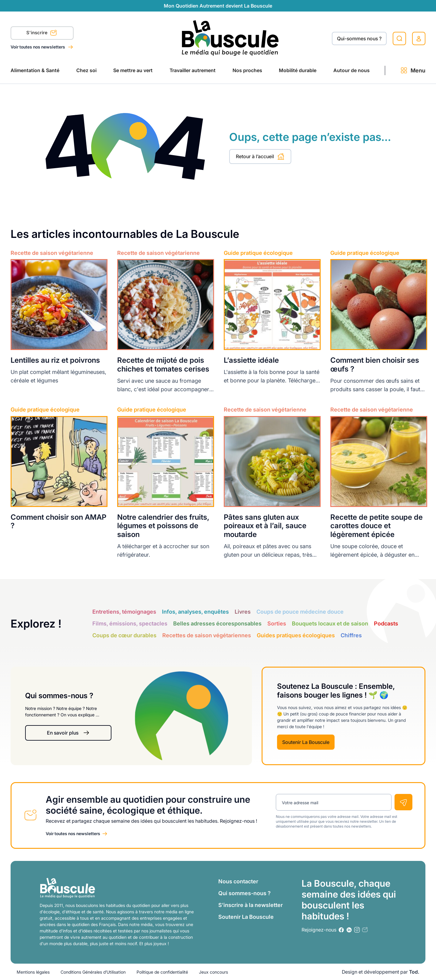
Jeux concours (213, 972)
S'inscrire (42, 34)
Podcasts (386, 623)
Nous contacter (238, 881)
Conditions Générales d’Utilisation (93, 972)
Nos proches (247, 70)
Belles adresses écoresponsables (217, 623)
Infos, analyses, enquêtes (195, 612)
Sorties (277, 623)
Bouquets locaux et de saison (330, 623)
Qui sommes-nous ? (244, 893)
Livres (243, 612)
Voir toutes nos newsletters (38, 47)
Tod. (414, 972)
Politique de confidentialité (162, 972)
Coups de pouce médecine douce (300, 612)
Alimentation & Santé (35, 70)
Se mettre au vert (133, 70)
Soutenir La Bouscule (306, 742)
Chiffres (351, 635)
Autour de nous (352, 70)
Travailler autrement (193, 70)
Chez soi (86, 70)
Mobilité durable (298, 70)
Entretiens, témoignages (124, 612)
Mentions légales (33, 972)
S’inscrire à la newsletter (251, 905)
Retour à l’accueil (260, 157)
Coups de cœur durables (124, 635)
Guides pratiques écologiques (296, 635)
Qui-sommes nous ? (359, 38)
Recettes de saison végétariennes (207, 635)
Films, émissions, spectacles (130, 623)
